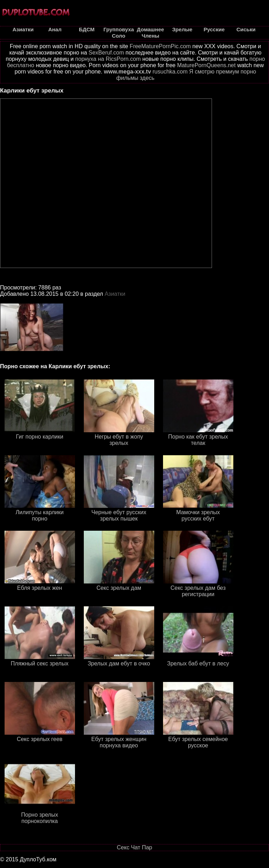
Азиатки (115, 294)
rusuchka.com (170, 72)
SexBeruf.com (106, 53)
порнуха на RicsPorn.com (108, 59)
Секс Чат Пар (134, 847)
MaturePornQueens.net (206, 65)
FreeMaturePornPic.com (160, 46)
